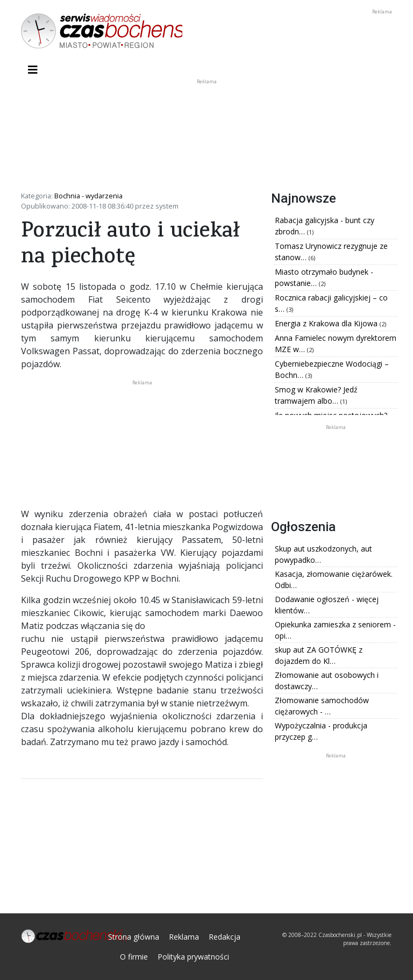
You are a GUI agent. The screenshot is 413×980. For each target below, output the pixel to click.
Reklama (184, 937)
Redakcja (225, 937)
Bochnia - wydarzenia (88, 196)
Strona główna (134, 937)
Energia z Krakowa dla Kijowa (327, 323)
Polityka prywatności (193, 957)
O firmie (134, 957)
